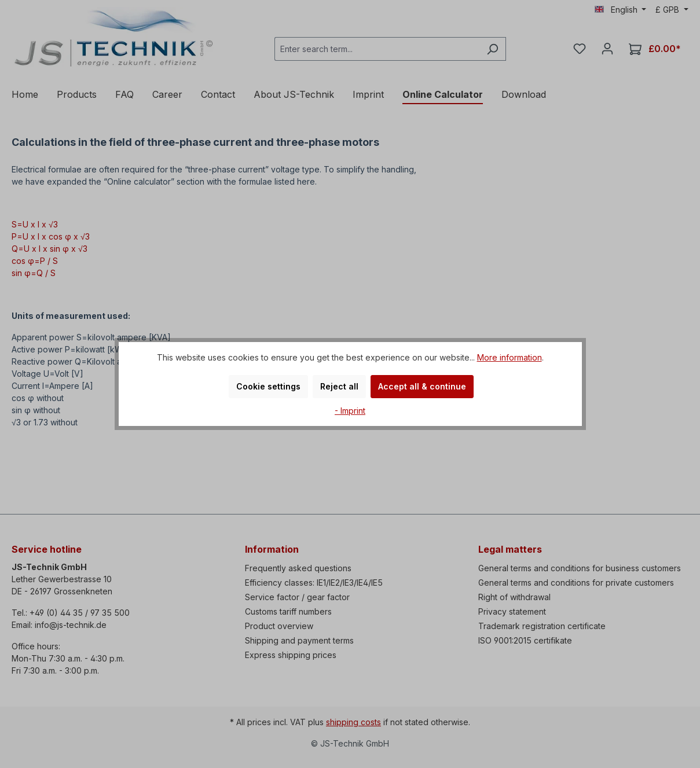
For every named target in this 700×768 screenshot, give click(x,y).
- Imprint (350, 411)
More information (510, 357)
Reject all (339, 386)
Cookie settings (268, 386)
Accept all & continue (422, 386)
